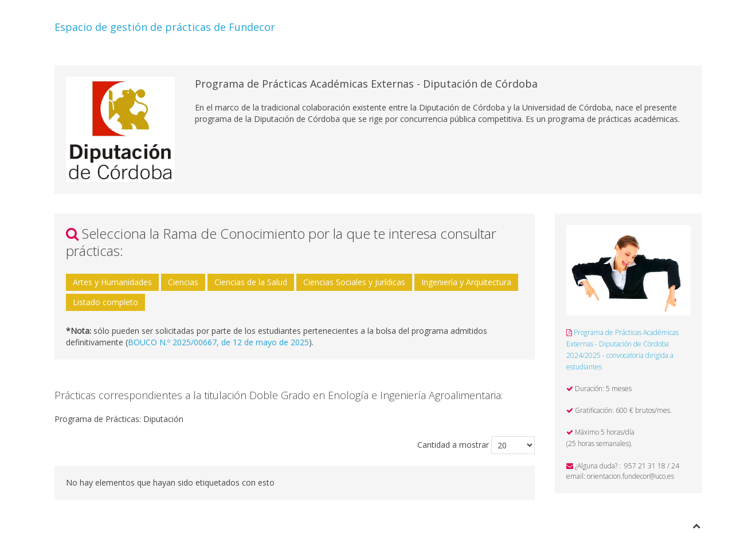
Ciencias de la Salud (251, 282)
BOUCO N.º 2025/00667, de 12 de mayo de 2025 (218, 342)
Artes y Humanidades (112, 282)
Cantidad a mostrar (453, 445)
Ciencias (183, 282)
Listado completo (105, 302)
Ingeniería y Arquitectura (466, 282)
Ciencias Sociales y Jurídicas (354, 282)
